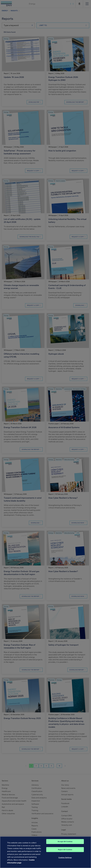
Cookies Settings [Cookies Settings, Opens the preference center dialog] (65, 857)
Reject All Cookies (65, 850)
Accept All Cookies (65, 842)
